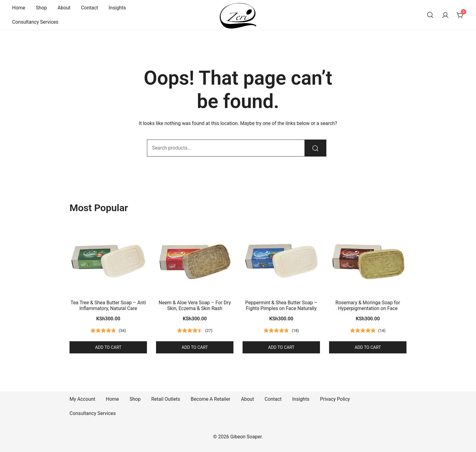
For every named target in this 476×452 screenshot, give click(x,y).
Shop (41, 8)
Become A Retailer (211, 399)
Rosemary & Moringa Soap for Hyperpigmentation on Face (368, 305)
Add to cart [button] (108, 347)
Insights (117, 8)
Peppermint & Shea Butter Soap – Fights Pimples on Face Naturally (281, 305)
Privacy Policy (335, 399)
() (122, 331)
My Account (82, 399)
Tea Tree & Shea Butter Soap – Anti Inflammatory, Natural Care (108, 305)
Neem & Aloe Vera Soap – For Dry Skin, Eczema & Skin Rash (195, 305)
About (64, 8)
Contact (90, 8)
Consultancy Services (35, 22)
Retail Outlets (166, 399)
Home (19, 8)
